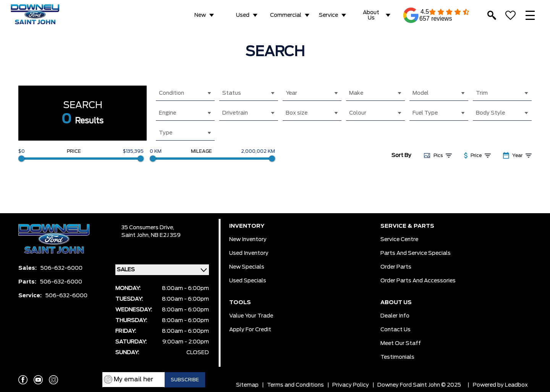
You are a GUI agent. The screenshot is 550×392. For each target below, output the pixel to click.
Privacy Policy (351, 385)
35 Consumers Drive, (148, 228)
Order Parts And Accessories (418, 281)
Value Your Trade (251, 316)
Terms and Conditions (295, 385)
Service (328, 15)
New (200, 15)
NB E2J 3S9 (166, 235)
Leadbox (516, 385)
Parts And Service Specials (416, 253)
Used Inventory (249, 253)
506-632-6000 (61, 268)
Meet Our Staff (401, 343)
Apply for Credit (250, 330)
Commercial (286, 15)
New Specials (247, 267)
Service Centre (399, 240)
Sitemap (247, 385)
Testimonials (397, 357)
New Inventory (248, 240)
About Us (371, 15)
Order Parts (396, 267)
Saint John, (136, 235)
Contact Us (396, 330)
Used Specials (248, 281)
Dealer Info (395, 316)
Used (243, 15)
